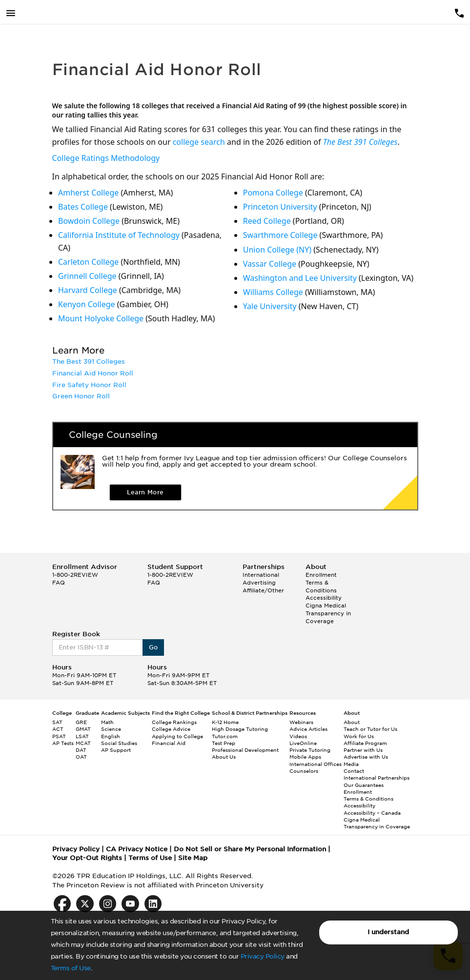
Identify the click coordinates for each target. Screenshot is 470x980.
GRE (81, 722)
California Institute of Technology (119, 235)
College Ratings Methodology (106, 158)
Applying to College (177, 736)
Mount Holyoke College (101, 318)
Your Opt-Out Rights (87, 858)
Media (351, 764)
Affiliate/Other (263, 590)
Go (153, 647)
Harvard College (88, 290)
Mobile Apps (305, 757)
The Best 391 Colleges (360, 142)
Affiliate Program (365, 743)
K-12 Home (225, 722)
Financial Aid (169, 743)
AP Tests (63, 743)
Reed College (267, 221)
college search (199, 142)
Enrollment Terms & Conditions (321, 582)
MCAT (83, 743)
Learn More (145, 492)
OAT (81, 757)
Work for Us (359, 736)
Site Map (193, 858)
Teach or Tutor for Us (370, 729)
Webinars (301, 722)
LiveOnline (303, 743)
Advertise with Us (366, 757)
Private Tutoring (310, 750)
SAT (57, 722)
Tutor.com (225, 736)
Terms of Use (71, 968)
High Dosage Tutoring (240, 729)
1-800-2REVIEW (75, 575)
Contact (354, 771)
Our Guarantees (364, 785)
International (261, 575)
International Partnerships (377, 778)
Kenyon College (87, 304)
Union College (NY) (277, 250)
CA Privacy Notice (137, 849)
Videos (298, 736)
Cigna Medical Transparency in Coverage (328, 613)
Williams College (273, 292)
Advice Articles (308, 729)
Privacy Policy (263, 956)
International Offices (316, 764)
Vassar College (270, 264)
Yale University (270, 306)
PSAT (59, 736)
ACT (58, 729)
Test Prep (224, 743)
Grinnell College (87, 276)
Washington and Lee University (300, 278)
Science (111, 729)
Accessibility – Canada (372, 813)
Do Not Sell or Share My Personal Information (250, 849)
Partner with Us (363, 750)
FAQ (59, 583)
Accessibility (324, 598)
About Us (224, 757)
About (352, 722)
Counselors (304, 771)
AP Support (116, 750)
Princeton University (280, 207)
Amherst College (88, 193)
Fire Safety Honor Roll (89, 385)
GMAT (83, 729)
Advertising (259, 583)
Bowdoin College (89, 221)
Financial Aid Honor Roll (93, 373)
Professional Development (245, 750)
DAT (81, 750)
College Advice (171, 729)
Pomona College (273, 193)
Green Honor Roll (81, 396)
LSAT (82, 736)
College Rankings (174, 722)
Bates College (83, 207)
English (111, 736)
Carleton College (88, 262)
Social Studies (119, 743)
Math (107, 722)
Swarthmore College (280, 235)
